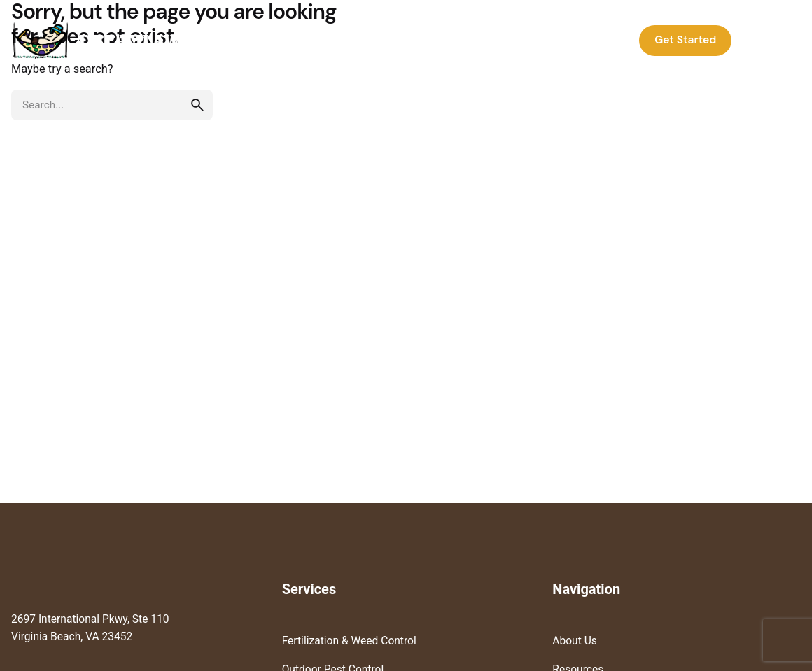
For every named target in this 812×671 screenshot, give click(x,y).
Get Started (685, 40)
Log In (770, 40)
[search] (197, 105)
